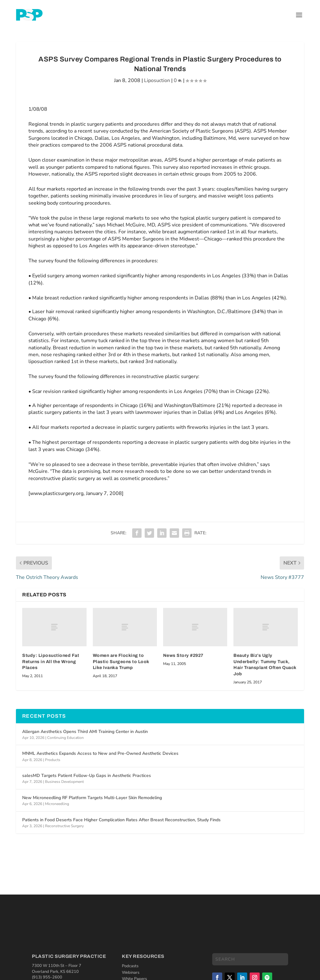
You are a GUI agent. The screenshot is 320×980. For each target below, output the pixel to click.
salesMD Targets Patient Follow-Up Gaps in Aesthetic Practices (87, 776)
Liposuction (157, 80)
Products (53, 760)
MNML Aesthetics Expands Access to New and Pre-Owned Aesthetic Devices (100, 753)
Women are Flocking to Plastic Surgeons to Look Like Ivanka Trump (121, 662)
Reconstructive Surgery (64, 826)
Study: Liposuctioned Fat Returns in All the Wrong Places (51, 662)
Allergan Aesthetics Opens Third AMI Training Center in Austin (85, 732)
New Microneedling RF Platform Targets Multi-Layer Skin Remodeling (92, 798)
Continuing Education (65, 738)
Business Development (64, 782)
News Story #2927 (183, 655)
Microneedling (57, 804)
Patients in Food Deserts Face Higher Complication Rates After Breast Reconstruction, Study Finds (121, 820)
